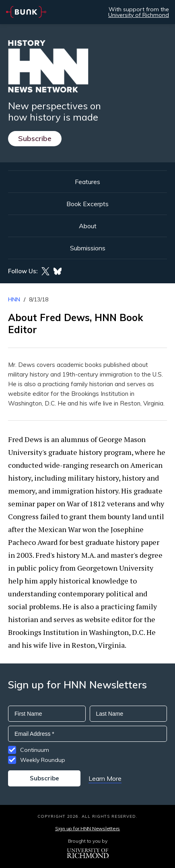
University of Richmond (139, 15)
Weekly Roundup (43, 760)
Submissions (88, 248)
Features (87, 182)
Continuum (35, 750)
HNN (14, 299)
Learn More (105, 778)
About (88, 226)
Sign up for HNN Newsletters (87, 828)
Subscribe (35, 138)
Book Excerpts (87, 204)
